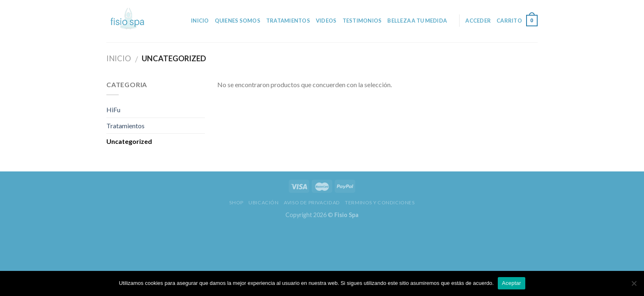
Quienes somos (238, 21)
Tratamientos (288, 21)
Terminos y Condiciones (380, 202)
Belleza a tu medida (417, 21)
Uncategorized (129, 141)
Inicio (200, 21)
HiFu (113, 110)
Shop (236, 202)
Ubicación (264, 202)
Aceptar (512, 283)
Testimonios (362, 21)
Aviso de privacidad (312, 202)
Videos (326, 21)
